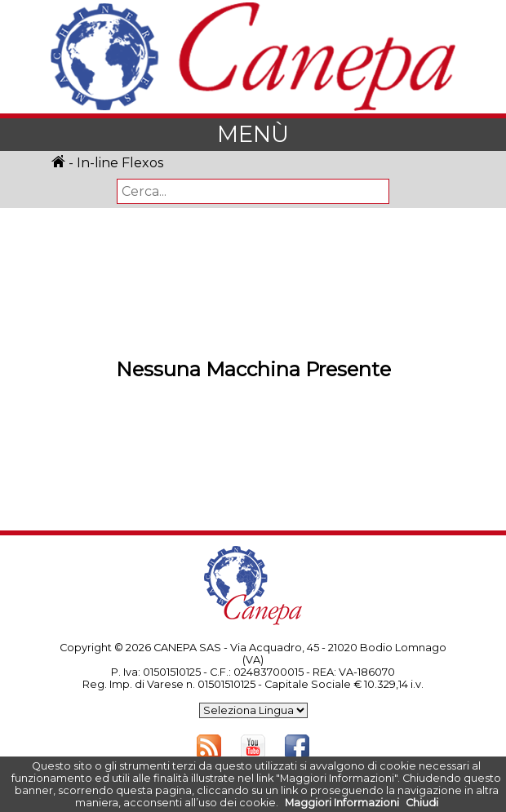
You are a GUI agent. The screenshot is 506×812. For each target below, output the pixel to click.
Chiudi (422, 803)
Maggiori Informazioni (342, 803)
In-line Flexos (120, 163)
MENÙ (253, 134)
